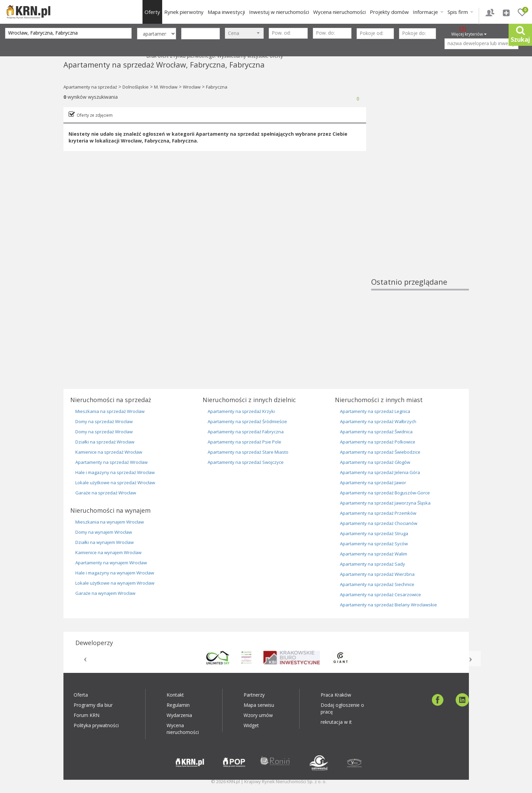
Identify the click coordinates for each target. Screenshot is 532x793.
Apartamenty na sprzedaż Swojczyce (246, 462)
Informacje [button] (428, 12)
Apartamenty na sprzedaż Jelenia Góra (380, 472)
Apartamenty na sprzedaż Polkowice (378, 442)
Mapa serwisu (259, 705)
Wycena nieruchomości (339, 12)
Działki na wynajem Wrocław (104, 542)
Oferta (81, 695)
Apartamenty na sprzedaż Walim (374, 554)
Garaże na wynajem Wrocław (105, 593)
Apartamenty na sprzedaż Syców (374, 544)
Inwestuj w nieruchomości (279, 12)
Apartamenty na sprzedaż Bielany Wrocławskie (388, 605)
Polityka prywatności (96, 725)
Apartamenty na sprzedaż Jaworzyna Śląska (385, 503)
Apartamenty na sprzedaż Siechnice (377, 584)
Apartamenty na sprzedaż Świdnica (376, 432)
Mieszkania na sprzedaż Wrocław (110, 411)
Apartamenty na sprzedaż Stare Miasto (248, 452)
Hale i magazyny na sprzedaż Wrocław (115, 472)
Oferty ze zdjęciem (95, 115)
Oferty (152, 12)
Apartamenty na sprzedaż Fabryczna (246, 432)
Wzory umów (258, 715)
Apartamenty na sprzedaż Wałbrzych (378, 421)
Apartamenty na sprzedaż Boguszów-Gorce (385, 493)
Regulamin (178, 705)
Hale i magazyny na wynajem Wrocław (115, 573)
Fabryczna (217, 87)
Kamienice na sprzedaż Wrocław (109, 452)
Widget (251, 725)
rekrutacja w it (336, 722)
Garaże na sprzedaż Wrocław (106, 493)
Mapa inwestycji (226, 12)
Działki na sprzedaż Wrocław (105, 442)
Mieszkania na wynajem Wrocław (110, 522)
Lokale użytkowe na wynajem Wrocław (115, 583)
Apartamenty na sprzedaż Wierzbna (377, 574)
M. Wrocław (166, 87)
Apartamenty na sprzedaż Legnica (375, 411)
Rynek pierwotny (184, 12)
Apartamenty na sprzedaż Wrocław (111, 462)
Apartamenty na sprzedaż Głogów (375, 462)
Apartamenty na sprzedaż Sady (373, 564)
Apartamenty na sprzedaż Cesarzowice (381, 594)
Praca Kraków (336, 695)
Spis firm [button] (460, 12)
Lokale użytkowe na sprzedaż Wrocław (115, 483)
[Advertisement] (420, 175)
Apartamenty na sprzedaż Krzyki (241, 411)
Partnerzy (254, 695)
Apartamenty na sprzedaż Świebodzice (380, 452)
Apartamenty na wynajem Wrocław (111, 563)
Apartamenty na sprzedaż (90, 87)
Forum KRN (87, 715)
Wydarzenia (179, 715)
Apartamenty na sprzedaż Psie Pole (244, 442)
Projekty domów (389, 12)
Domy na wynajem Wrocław (104, 532)
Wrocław (192, 87)
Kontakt (175, 695)
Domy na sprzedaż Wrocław (104, 421)
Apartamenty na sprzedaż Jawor (373, 483)
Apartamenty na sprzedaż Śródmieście (247, 421)
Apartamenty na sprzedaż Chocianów (379, 523)
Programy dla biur (93, 705)
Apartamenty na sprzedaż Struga (374, 533)
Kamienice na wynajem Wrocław (108, 552)
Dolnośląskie (136, 87)
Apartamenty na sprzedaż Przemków (378, 513)
